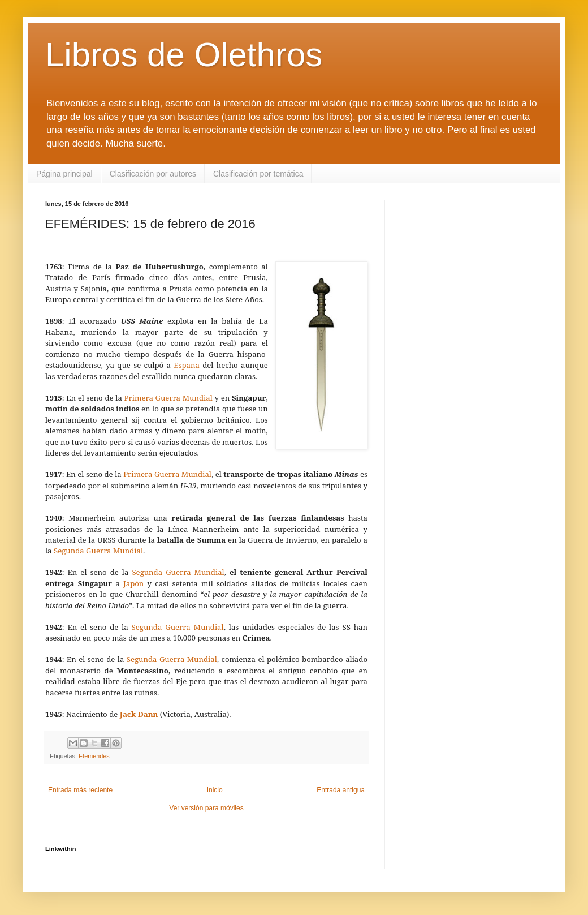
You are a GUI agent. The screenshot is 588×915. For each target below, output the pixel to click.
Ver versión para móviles (206, 808)
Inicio (215, 790)
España (187, 365)
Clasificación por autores (153, 174)
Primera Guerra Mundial (168, 398)
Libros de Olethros (184, 55)
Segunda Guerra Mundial (98, 551)
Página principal (64, 174)
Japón (133, 583)
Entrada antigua (341, 790)
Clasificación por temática (258, 174)
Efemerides (94, 756)
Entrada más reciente (80, 790)
